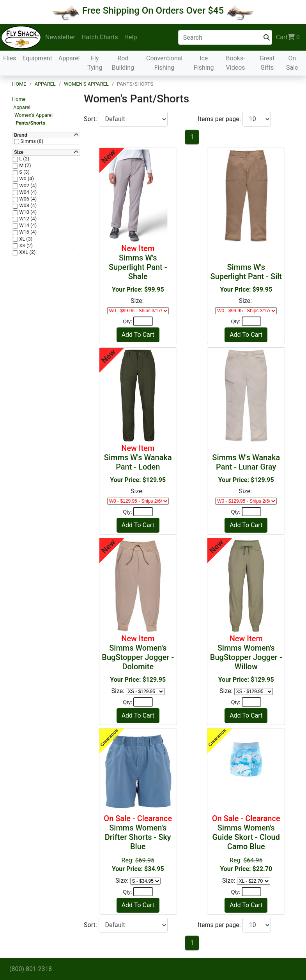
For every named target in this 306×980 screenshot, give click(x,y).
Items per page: (220, 119)
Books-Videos (236, 63)
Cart (288, 37)
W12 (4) (27, 219)
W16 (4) (27, 232)
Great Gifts (267, 63)
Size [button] (19, 152)
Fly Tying (95, 63)
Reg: (138, 843)
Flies (10, 58)
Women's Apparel (86, 84)
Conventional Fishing (164, 63)
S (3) (24, 172)
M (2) (25, 165)
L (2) (24, 159)
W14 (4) (27, 225)
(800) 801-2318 (31, 969)
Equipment (37, 58)
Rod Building (123, 63)
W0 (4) (26, 179)
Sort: (91, 119)
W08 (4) (27, 206)
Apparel (69, 58)
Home (19, 84)
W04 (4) (27, 192)
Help (131, 37)
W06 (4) (27, 199)
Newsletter (60, 37)
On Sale (292, 63)
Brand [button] (21, 135)
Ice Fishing (204, 63)
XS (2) (25, 246)
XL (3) (25, 239)
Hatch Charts (100, 37)
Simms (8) (31, 141)
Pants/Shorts (30, 123)
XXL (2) (27, 252)
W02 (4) (27, 186)
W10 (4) (27, 212)
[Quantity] (143, 321)
